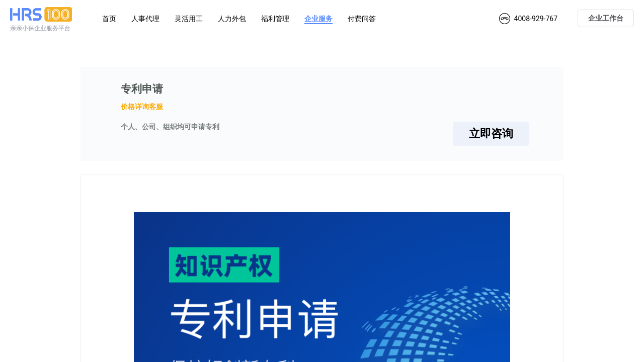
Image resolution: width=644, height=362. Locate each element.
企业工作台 (606, 18)
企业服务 (318, 19)
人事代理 (145, 19)
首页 (109, 19)
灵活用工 (189, 19)
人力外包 (232, 19)
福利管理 (275, 19)
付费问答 (362, 19)
